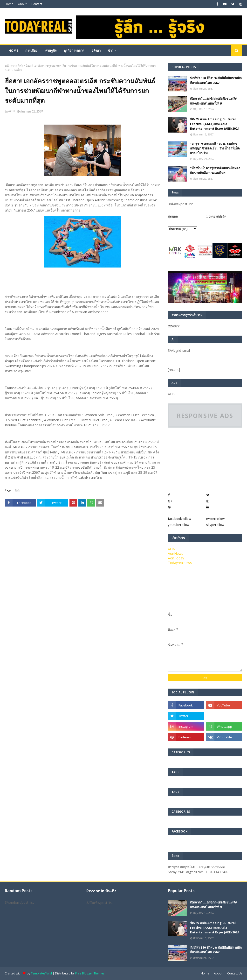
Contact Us (235, 973)
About (22, 4)
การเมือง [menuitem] (31, 50)
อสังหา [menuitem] (96, 50)
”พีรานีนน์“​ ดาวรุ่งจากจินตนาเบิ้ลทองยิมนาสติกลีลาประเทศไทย (215, 170)
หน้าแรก (10, 66)
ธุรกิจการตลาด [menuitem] (74, 50)
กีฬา (21, 66)
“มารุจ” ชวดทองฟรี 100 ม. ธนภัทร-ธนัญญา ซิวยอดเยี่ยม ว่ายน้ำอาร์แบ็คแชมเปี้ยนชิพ (215, 148)
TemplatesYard (41, 973)
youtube (179, 525)
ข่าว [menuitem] (111, 50)
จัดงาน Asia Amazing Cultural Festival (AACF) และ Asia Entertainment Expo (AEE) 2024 (215, 124)
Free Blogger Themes (90, 973)
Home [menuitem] (13, 50)
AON (11, 111)
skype (215, 525)
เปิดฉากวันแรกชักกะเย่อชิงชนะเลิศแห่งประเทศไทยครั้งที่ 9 (214, 101)
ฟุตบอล (173, 216)
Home (9, 4)
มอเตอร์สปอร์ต (216, 216)
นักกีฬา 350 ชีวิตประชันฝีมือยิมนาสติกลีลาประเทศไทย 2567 (216, 80)
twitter (215, 519)
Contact (37, 4)
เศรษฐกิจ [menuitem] (51, 50)
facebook (179, 519)
